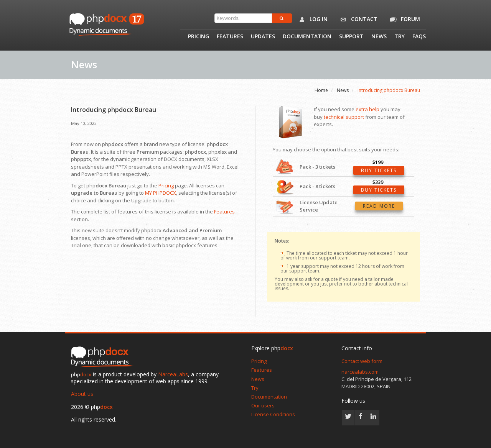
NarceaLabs (173, 374)
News (379, 37)
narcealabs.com (360, 372)
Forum (404, 20)
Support (351, 37)
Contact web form (362, 361)
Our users (263, 405)
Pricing (199, 37)
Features (230, 37)
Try (400, 37)
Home (321, 90)
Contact (357, 20)
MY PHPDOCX (161, 193)
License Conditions (273, 414)
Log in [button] (312, 20)
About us (82, 394)
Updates (263, 37)
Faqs (419, 37)
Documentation (307, 37)
